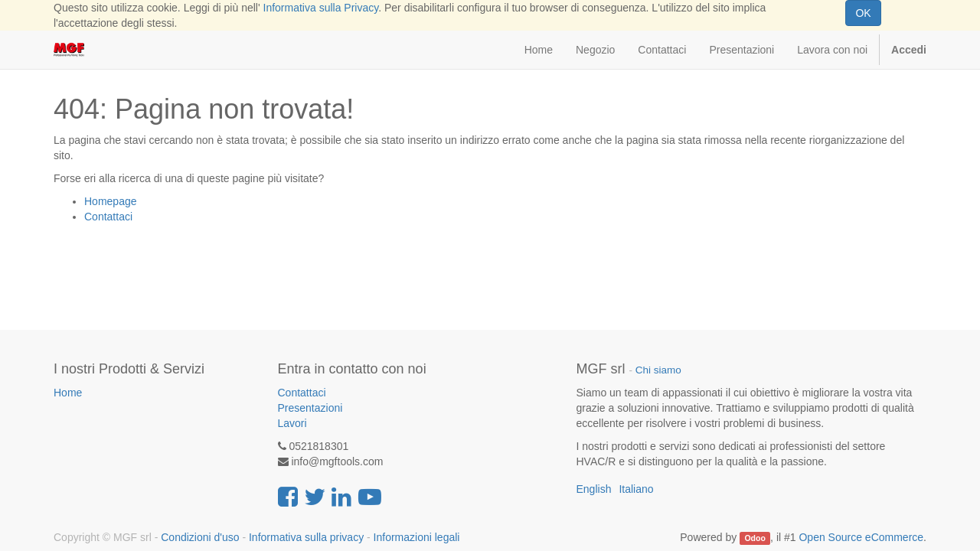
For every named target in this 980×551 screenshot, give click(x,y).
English (594, 489)
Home (68, 393)
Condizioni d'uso (200, 537)
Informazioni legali (417, 537)
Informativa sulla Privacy (321, 8)
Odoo (755, 538)
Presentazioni (310, 408)
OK (863, 13)
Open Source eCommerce (861, 537)
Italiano (636, 489)
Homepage (111, 201)
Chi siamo (658, 370)
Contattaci (108, 217)
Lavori (292, 423)
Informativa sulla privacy (306, 537)
